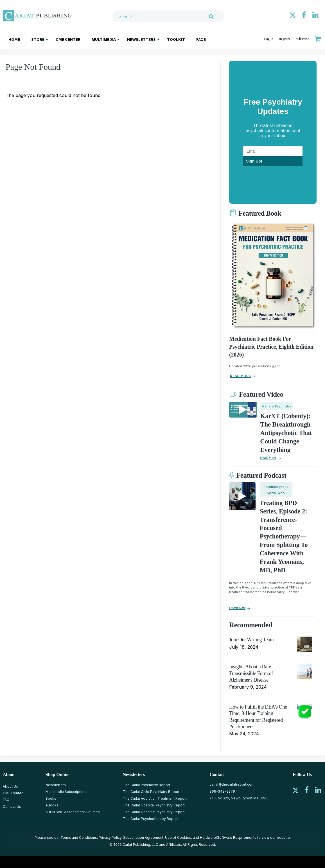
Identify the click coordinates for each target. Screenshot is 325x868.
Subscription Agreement (143, 837)
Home (14, 39)
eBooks (52, 805)
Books (51, 798)
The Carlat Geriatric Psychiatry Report (154, 812)
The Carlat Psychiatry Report (146, 785)
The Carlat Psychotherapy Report (150, 819)
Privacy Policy (110, 837)
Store (38, 39)
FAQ (6, 800)
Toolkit (176, 39)
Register (285, 39)
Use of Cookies (178, 837)
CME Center (68, 39)
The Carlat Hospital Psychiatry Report (154, 805)
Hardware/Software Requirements (228, 837)
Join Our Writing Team (251, 640)
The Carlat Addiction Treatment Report (155, 798)
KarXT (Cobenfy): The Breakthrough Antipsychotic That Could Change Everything (286, 433)
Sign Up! (254, 161)
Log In (268, 39)
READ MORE (240, 376)
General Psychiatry (277, 406)
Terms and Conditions (79, 837)
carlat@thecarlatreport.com (232, 784)
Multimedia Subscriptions (66, 792)
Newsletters (141, 39)
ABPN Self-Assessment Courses (73, 812)
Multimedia (104, 39)
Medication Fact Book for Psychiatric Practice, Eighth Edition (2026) (271, 347)
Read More (268, 458)
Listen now (237, 608)
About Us (10, 786)
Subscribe (302, 39)
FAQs (201, 39)
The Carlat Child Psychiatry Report (151, 792)
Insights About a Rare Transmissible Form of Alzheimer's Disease (251, 673)
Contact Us (12, 807)
